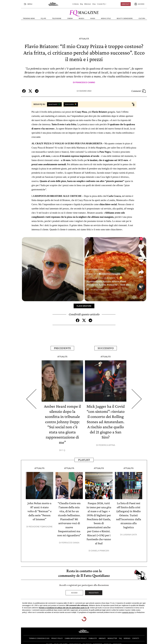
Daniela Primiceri (100, 550)
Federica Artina (107, 445)
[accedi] (139, 4)
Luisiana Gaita (130, 534)
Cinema (70, 18)
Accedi (74, 592)
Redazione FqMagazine (41, 526)
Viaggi (93, 18)
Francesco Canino (85, 82)
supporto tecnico (128, 611)
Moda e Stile (106, 18)
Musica (81, 18)
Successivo (106, 348)
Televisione (57, 18)
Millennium (88, 4)
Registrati (94, 592)
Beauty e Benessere (125, 18)
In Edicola (76, 4)
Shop (94, 4)
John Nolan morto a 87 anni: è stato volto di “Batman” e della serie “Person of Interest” (39, 511)
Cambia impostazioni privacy (76, 637)
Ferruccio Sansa (70, 542)
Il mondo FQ (102, 4)
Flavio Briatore (84, 306)
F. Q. (64, 450)
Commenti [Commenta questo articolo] (139, 91)
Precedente (62, 348)
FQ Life (43, 18)
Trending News (29, 18)
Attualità (84, 39)
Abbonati (126, 4)
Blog (81, 4)
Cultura (142, 18)
